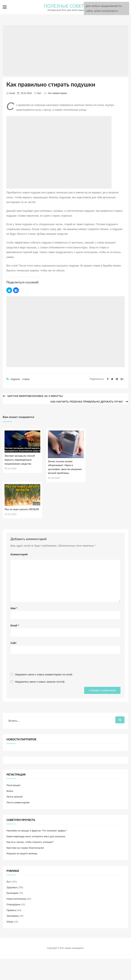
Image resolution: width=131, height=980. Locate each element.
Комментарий (19, 554)
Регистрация (13, 785)
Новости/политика (16, 898)
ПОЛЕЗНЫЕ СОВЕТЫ (66, 6)
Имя (14, 608)
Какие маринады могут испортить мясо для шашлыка (36, 836)
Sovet (12, 93)
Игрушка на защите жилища (22, 853)
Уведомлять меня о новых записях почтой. (40, 681)
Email (15, 625)
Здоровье (12, 887)
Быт (39, 93)
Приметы (12, 910)
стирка (26, 379)
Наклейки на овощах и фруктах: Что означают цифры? (37, 830)
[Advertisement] (65, 50)
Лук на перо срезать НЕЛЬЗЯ (22, 509)
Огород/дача (13, 904)
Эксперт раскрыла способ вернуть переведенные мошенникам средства (20, 459)
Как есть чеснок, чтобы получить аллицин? (30, 842)
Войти (10, 791)
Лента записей (15, 796)
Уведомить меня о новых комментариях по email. (44, 674)
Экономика (13, 916)
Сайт (14, 643)
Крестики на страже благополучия (25, 847)
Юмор (10, 921)
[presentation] (38, 665)
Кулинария (12, 893)
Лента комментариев (18, 802)
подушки (15, 379)
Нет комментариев (57, 93)
